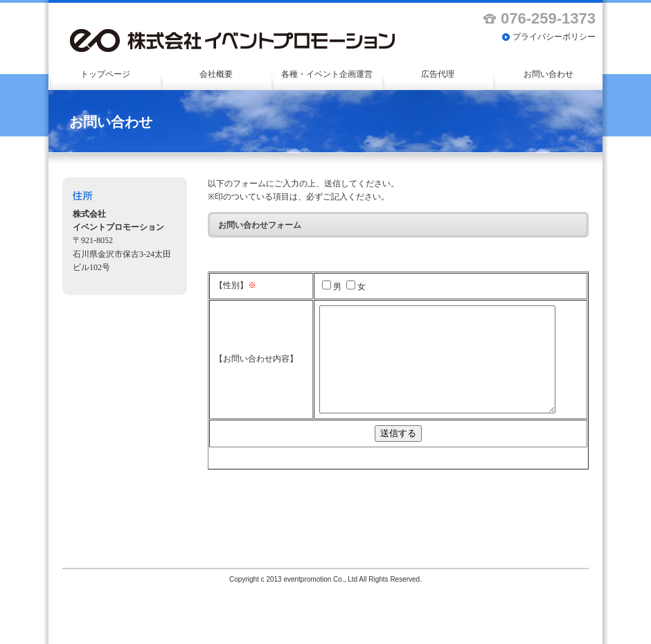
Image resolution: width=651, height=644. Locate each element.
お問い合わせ (549, 74)
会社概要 (216, 74)
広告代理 (438, 74)
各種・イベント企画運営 (327, 74)
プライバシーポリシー (554, 37)
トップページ (105, 74)
